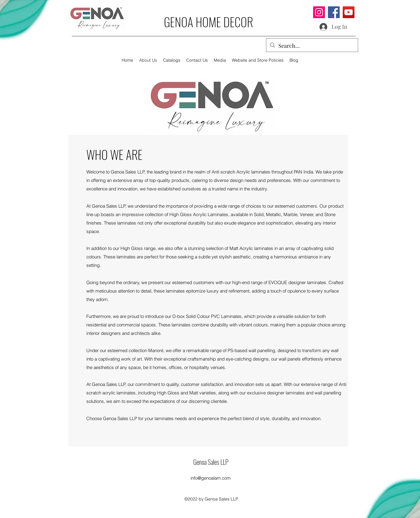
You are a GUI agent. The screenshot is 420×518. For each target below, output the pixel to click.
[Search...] (312, 46)
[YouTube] (349, 12)
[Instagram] (319, 12)
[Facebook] (334, 12)
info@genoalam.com (211, 478)
